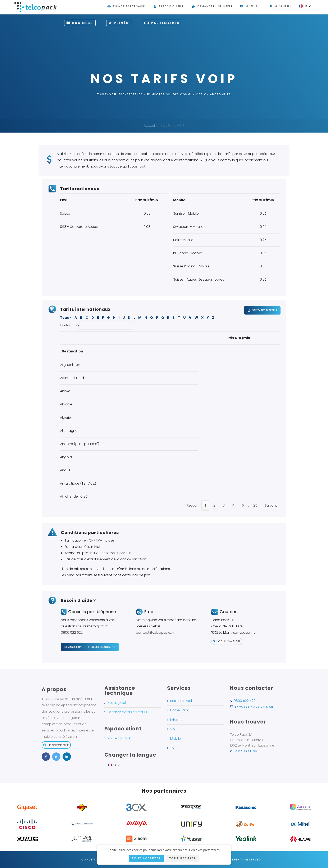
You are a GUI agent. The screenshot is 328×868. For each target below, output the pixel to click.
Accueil (150, 126)
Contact (254, 6)
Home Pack (179, 710)
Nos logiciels (117, 703)
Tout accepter (146, 858)
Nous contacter (251, 688)
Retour (192, 505)
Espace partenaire (129, 6)
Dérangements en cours (127, 712)
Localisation (227, 641)
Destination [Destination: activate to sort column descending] (72, 351)
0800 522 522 (72, 633)
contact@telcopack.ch (155, 633)
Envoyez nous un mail (252, 707)
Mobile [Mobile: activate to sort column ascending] (255, 351)
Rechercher (96, 325)
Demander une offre (215, 6)
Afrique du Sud (72, 378)
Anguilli (66, 470)
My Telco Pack (119, 738)
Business (80, 23)
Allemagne (69, 431)
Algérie (65, 417)
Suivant (271, 505)
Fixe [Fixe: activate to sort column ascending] (214, 351)
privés (119, 23)
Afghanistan (70, 365)
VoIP (174, 729)
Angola (66, 457)
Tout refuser (183, 858)
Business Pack (181, 701)
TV (172, 748)
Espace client (171, 6)
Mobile (176, 738)
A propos (283, 6)
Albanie (66, 404)
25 (255, 505)
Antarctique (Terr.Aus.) (78, 483)
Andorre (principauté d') (80, 444)
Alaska (65, 391)
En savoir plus (56, 745)
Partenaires (162, 23)
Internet (177, 720)
